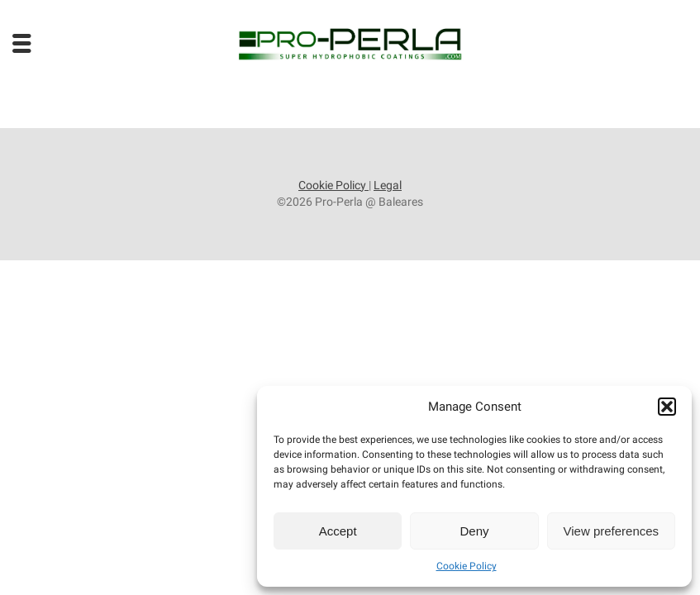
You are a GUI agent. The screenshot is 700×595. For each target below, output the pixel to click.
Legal (388, 185)
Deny (474, 531)
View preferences (612, 531)
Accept (338, 531)
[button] (667, 407)
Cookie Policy (467, 566)
